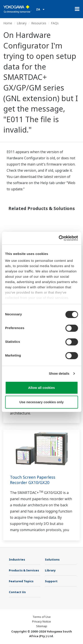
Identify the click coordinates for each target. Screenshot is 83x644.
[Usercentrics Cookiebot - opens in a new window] (59, 238)
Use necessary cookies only (41, 402)
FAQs (55, 23)
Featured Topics (21, 581)
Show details (59, 373)
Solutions (52, 559)
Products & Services (24, 570)
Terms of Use (42, 617)
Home (8, 23)
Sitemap (42, 626)
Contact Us (17, 592)
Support (51, 581)
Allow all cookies (41, 388)
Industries (17, 559)
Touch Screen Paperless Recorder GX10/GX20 (33, 480)
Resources (39, 23)
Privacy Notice (41, 621)
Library (22, 23)
